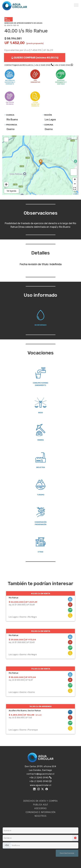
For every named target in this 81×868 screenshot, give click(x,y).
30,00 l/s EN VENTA (41, 631)
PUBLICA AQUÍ (40, 805)
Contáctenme (67, 853)
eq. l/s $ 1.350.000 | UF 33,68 (22, 605)
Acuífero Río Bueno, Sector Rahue (25, 710)
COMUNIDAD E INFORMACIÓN (40, 812)
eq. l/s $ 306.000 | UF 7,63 (20, 718)
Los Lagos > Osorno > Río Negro (23, 617)
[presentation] (17, 853)
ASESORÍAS (40, 808)
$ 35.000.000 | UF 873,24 (22, 677)
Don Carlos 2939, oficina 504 (40, 766)
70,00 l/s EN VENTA (41, 669)
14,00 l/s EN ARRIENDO (40, 706)
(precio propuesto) (35, 43)
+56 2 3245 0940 (43, 65)
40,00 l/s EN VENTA (40, 594)
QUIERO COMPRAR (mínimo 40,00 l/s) (35, 58)
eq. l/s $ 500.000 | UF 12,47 (21, 680)
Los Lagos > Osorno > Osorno (22, 692)
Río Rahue (14, 598)
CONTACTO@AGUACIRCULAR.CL (19, 65)
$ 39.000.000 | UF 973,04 (22, 640)
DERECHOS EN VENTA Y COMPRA (40, 801)
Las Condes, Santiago (40, 770)
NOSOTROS (41, 816)
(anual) (39, 715)
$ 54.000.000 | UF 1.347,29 (23, 602)
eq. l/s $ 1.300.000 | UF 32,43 (22, 642)
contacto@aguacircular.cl (40, 774)
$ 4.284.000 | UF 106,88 (22, 715)
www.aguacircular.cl (41, 785)
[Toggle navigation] (76, 5)
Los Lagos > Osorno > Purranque (23, 730)
